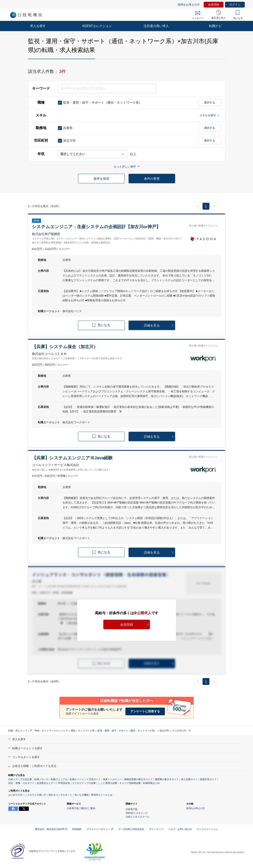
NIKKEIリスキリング (137, 813)
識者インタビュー (112, 779)
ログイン (235, 5)
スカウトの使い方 (37, 795)
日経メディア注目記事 (20, 779)
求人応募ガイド (189, 779)
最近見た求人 (218, 15)
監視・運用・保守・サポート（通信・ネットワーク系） (127, 731)
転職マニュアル (59, 779)
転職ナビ (215, 26)
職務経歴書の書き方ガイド (138, 779)
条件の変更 (152, 179)
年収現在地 (64, 783)
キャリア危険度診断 (130, 783)
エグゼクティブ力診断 (84, 783)
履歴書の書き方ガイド (167, 779)
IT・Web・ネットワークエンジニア (49, 731)
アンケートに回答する (145, 711)
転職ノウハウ (41, 779)
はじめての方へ (17, 795)
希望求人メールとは (102, 795)
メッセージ (198, 15)
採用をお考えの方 (189, 5)
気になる (238, 15)
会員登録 (214, 5)
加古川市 (164, 731)
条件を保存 (101, 179)
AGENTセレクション (97, 26)
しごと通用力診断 (108, 783)
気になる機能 (82, 795)
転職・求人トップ (18, 731)
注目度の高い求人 (156, 26)
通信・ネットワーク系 (83, 731)
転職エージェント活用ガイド (85, 779)
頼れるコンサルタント (60, 795)
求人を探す (38, 26)
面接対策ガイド (208, 779)
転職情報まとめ (151, 783)
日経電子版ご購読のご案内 (81, 808)
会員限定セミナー (46, 783)
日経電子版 (132, 809)
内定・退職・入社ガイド (21, 783)
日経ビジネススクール (137, 817)
